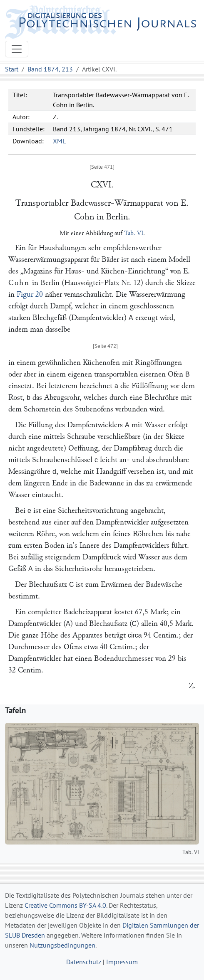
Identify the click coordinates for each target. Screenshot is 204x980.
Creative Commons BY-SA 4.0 (65, 905)
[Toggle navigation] (17, 49)
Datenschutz (84, 962)
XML (59, 141)
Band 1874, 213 (50, 69)
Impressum (122, 962)
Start (12, 69)
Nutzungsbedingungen (62, 945)
